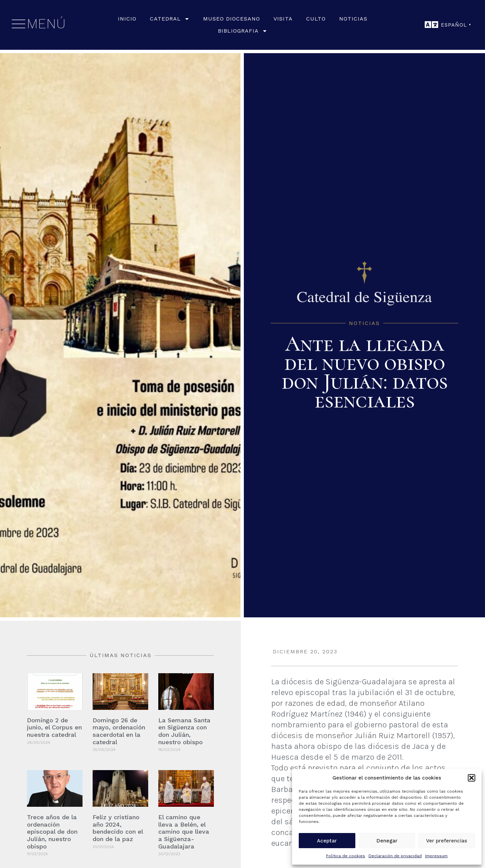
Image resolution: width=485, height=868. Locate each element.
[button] (472, 778)
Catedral (170, 19)
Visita (283, 19)
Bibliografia (243, 31)
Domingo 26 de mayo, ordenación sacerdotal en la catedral (119, 731)
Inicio (127, 19)
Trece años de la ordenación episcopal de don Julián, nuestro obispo (52, 831)
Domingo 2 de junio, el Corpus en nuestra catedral (54, 727)
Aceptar (327, 841)
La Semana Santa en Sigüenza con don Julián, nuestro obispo (184, 731)
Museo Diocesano (232, 19)
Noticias (353, 19)
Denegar (387, 841)
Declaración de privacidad (395, 856)
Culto (316, 19)
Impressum (436, 856)
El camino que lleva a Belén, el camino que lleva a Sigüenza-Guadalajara (184, 831)
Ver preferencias (447, 841)
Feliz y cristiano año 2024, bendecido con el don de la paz (118, 828)
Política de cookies (346, 856)
